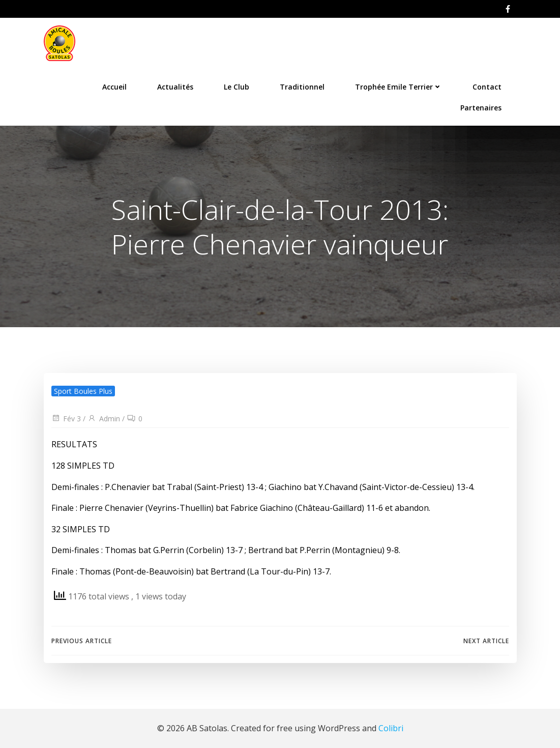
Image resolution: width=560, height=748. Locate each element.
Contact (487, 87)
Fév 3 (66, 419)
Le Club (237, 87)
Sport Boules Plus (83, 391)
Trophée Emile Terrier (399, 87)
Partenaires (481, 108)
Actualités (175, 87)
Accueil (114, 87)
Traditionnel (302, 87)
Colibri (391, 728)
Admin (104, 419)
